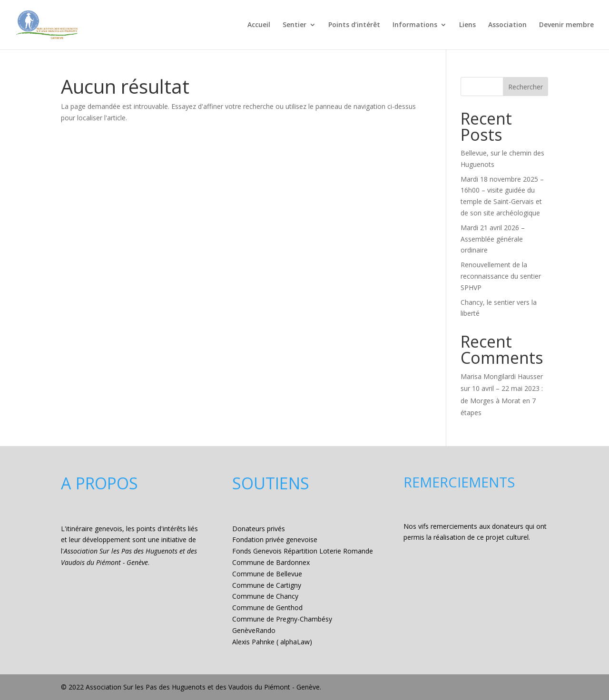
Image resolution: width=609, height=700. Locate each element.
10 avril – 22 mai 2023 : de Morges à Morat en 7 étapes (502, 400)
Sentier (295, 25)
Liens (467, 25)
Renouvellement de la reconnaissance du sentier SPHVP (501, 276)
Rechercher (526, 87)
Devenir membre (566, 25)
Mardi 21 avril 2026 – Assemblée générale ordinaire (493, 239)
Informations (415, 25)
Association (507, 25)
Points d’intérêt (354, 25)
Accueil (259, 25)
